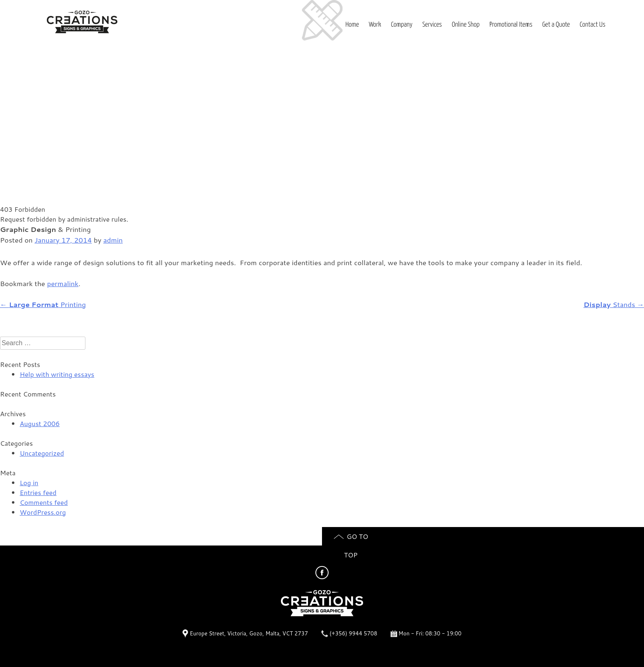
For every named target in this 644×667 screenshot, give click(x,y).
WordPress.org (43, 512)
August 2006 (40, 423)
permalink (63, 283)
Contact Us (593, 25)
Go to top (351, 539)
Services (432, 25)
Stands (614, 304)
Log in (29, 482)
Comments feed (44, 502)
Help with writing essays (57, 374)
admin (113, 240)
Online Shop (466, 25)
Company (402, 25)
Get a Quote (556, 25)
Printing (43, 304)
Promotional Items (511, 25)
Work (375, 25)
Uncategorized (42, 453)
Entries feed (38, 492)
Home (352, 25)
